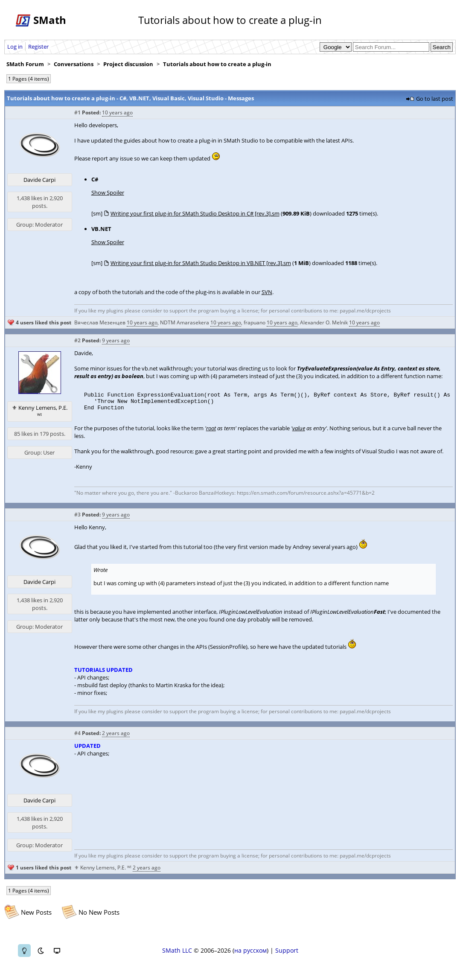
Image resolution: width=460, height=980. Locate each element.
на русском (250, 955)
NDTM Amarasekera (185, 322)
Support (287, 955)
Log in (15, 47)
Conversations (74, 64)
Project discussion (128, 64)
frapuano (255, 322)
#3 (77, 520)
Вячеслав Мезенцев (100, 322)
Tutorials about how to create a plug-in (217, 64)
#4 (77, 738)
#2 (77, 340)
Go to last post (435, 99)
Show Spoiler (108, 192)
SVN (267, 292)
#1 (77, 112)
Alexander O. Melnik (324, 322)
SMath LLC (177, 955)
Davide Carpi (39, 180)
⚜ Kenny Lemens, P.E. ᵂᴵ (40, 411)
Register (38, 47)
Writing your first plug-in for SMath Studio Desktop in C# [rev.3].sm (195, 213)
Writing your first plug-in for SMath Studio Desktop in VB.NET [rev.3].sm (201, 263)
